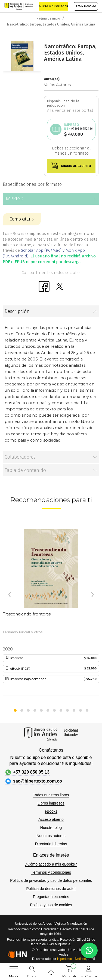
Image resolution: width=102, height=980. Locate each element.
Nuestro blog (51, 828)
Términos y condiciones (51, 872)
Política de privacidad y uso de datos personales (51, 880)
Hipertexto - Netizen (72, 959)
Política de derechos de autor (51, 889)
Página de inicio (48, 18)
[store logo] (19, 6)
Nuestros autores (51, 836)
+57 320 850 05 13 (27, 772)
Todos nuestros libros (51, 795)
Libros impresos (51, 803)
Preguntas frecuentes (51, 897)
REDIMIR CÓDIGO (86, 6)
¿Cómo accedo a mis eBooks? (51, 864)
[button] (15, 710)
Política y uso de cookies (51, 905)
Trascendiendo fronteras (27, 614)
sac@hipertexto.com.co (34, 781)
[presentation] (10, 595)
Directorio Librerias (51, 844)
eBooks (51, 811)
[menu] (14, 969)
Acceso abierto (51, 819)
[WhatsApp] (89, 950)
